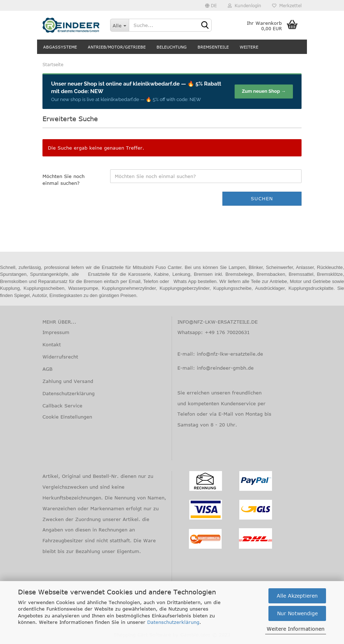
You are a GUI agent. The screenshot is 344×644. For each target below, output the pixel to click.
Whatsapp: (191, 332)
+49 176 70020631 (227, 332)
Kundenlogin (245, 5)
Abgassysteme (60, 47)
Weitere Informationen (296, 629)
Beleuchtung (172, 47)
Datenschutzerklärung (173, 622)
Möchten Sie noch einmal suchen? (64, 180)
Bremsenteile (213, 47)
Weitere (249, 47)
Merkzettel (287, 5)
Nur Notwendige (297, 613)
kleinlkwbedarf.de (156, 84)
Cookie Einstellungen (67, 417)
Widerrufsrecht (60, 357)
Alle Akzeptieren (297, 596)
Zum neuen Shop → (264, 91)
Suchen (262, 198)
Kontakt (52, 344)
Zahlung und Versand (68, 381)
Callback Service (62, 406)
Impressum (56, 332)
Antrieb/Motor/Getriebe (117, 47)
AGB (47, 369)
